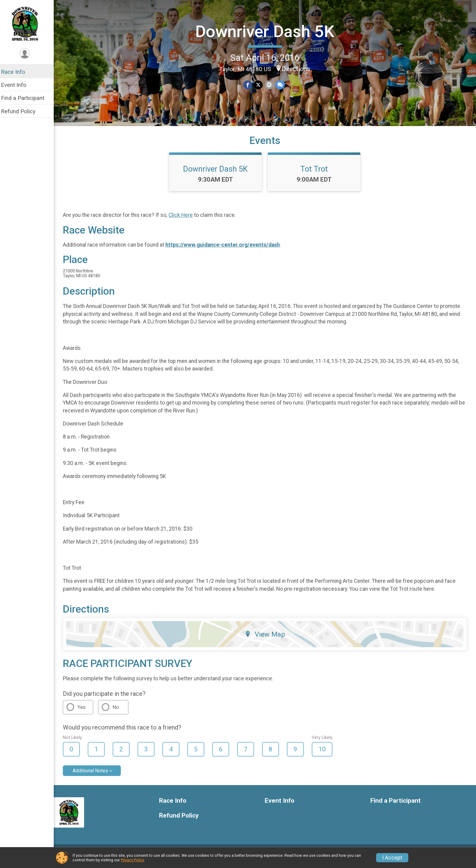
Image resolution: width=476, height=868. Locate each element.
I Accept (392, 858)
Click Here (185, 220)
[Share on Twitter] (260, 85)
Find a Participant (27, 98)
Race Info (17, 72)
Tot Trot (316, 173)
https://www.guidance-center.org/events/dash (227, 249)
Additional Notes (94, 775)
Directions (298, 69)
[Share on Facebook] (250, 85)
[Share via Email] (271, 85)
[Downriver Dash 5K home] (29, 23)
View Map (267, 639)
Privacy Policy (132, 860)
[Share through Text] (282, 85)
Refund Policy (22, 111)
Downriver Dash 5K (267, 31)
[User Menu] (29, 54)
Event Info (18, 85)
